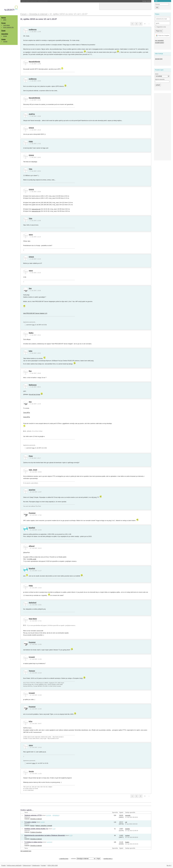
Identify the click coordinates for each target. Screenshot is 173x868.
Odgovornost (27, 865)
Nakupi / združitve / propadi (44, 826)
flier (30, 371)
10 (56, 815)
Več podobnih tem (26, 851)
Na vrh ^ (169, 865)
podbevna (33, 29)
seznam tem (159, 59)
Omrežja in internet (36, 819)
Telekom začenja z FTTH (33, 815)
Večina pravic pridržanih (14, 865)
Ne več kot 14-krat (35, 394)
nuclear (127, 836)
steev (31, 235)
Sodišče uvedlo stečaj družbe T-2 (36, 829)
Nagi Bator (33, 619)
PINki (31, 142)
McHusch (27, 824)
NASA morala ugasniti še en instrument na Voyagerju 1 (43, 1)
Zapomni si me (160, 27)
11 (58, 815)
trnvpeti (32, 657)
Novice (4, 18)
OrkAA (31, 128)
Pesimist (32, 513)
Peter (31, 456)
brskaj (5, 36)
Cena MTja (26, 417)
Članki (3, 31)
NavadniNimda (34, 62)
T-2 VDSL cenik (31, 559)
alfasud (32, 546)
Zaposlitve (5, 34)
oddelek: (83, 859)
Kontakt (43, 865)
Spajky (127, 842)
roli (126, 822)
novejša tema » (108, 859)
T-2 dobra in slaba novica (33, 842)
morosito (128, 815)
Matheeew (33, 385)
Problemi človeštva (36, 832)
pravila (5, 42)
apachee (32, 490)
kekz (31, 351)
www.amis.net (36, 209)
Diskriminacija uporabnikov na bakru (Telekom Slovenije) (45, 835)
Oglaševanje (36, 865)
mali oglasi (7, 25)
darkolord (33, 603)
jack (25, 837)
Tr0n (31, 169)
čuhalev (127, 829)
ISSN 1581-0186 (53, 865)
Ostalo (3, 39)
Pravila (3, 865)
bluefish (32, 528)
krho (31, 721)
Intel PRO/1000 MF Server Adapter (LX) (35, 313)
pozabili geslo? (159, 43)
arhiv (5, 20)
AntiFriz (32, 114)
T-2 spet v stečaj (30, 822)
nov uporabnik (159, 41)
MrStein (26, 844)
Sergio (31, 771)
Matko (31, 333)
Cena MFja (26, 413)
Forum (3, 23)
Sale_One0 (33, 470)
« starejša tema (64, 859)
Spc (30, 288)
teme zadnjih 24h (8, 27)
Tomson (32, 671)
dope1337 (27, 830)
